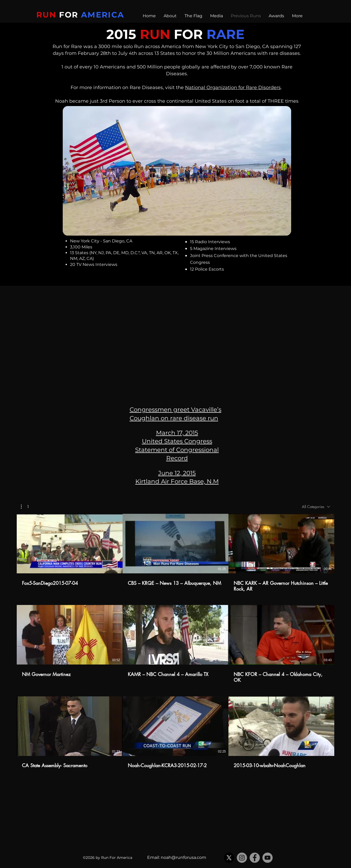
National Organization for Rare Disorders (233, 88)
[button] (25, 506)
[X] (229, 858)
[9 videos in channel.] (175, 644)
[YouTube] (267, 858)
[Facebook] (255, 858)
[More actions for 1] (25, 506)
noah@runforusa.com (183, 857)
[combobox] (316, 507)
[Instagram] (242, 858)
